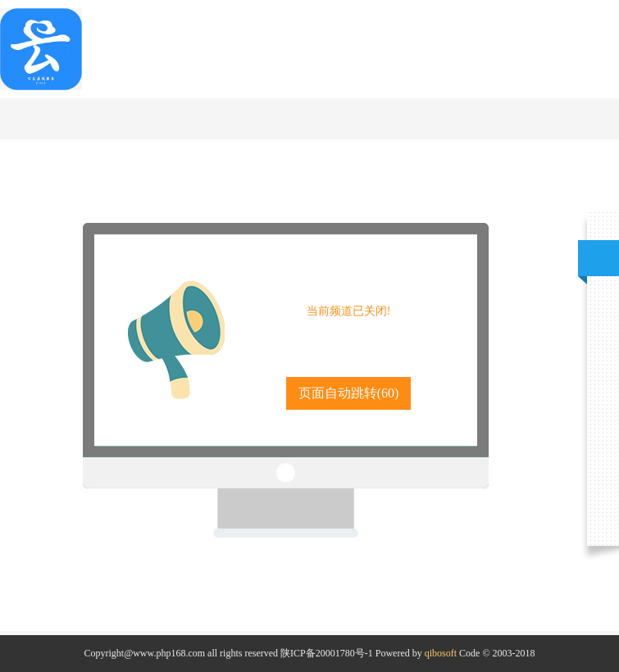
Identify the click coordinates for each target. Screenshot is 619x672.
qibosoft (441, 653)
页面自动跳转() (349, 393)
